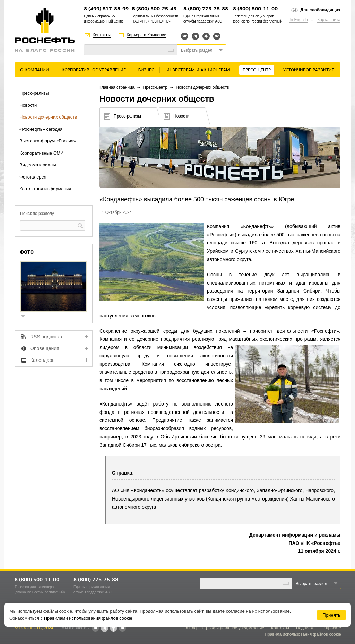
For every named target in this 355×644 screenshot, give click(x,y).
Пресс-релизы (34, 93)
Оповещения (45, 348)
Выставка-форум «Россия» (48, 141)
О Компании (34, 70)
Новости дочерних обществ (48, 117)
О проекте (331, 628)
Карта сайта (329, 20)
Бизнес (146, 70)
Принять (331, 615)
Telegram (195, 36)
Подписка (305, 628)
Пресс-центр (257, 70)
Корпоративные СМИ (41, 153)
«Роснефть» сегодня (41, 129)
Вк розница (217, 37)
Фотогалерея (33, 177)
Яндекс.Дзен (206, 36)
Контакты (102, 35)
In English (299, 20)
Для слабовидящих (320, 10)
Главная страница (117, 87)
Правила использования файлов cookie (303, 634)
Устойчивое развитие (309, 70)
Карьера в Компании (146, 35)
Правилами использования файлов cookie (88, 618)
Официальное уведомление (237, 628)
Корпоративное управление (94, 70)
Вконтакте (185, 36)
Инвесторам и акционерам (198, 70)
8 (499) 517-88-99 (106, 9)
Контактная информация (45, 189)
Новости (28, 105)
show (26, 317)
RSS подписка (46, 337)
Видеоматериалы (38, 165)
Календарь (42, 360)
